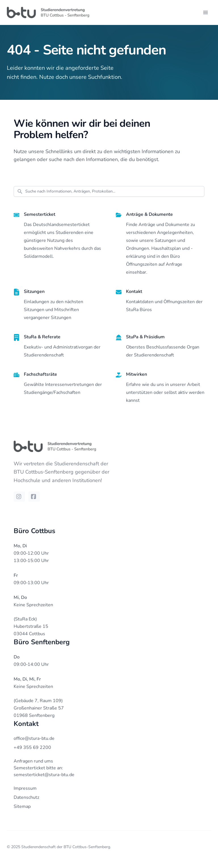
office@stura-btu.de (34, 738)
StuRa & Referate (42, 337)
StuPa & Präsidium (145, 337)
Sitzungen (34, 292)
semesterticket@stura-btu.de (44, 775)
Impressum (25, 788)
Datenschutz (26, 797)
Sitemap (22, 806)
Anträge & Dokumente (149, 214)
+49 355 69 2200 (32, 747)
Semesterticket (40, 214)
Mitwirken (137, 374)
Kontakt (134, 292)
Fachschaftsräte (40, 374)
